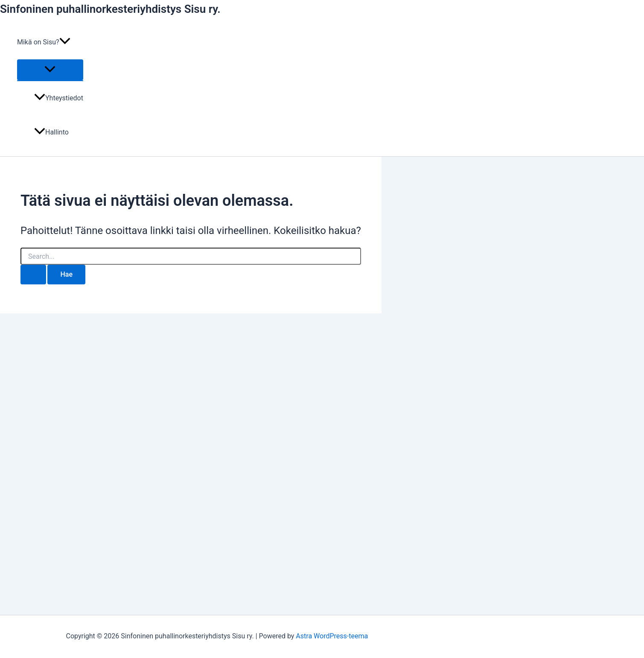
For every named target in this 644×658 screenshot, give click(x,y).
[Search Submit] (33, 275)
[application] (65, 42)
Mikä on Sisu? (44, 42)
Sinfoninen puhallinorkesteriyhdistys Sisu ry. (110, 9)
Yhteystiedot (59, 98)
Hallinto (51, 132)
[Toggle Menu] (50, 70)
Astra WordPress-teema (332, 636)
